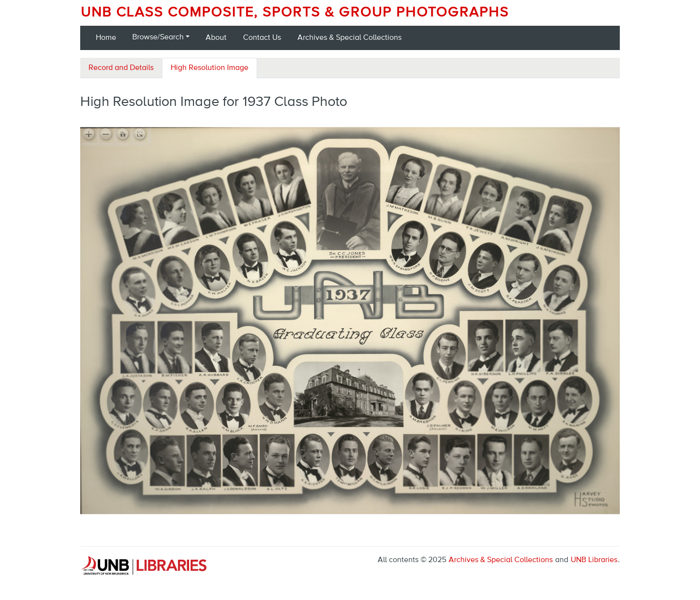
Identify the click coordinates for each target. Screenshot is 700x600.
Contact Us (262, 38)
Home (106, 38)
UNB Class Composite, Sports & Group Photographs (295, 13)
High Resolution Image (210, 68)
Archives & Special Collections (350, 38)
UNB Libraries (594, 560)
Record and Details (121, 68)
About (216, 38)
